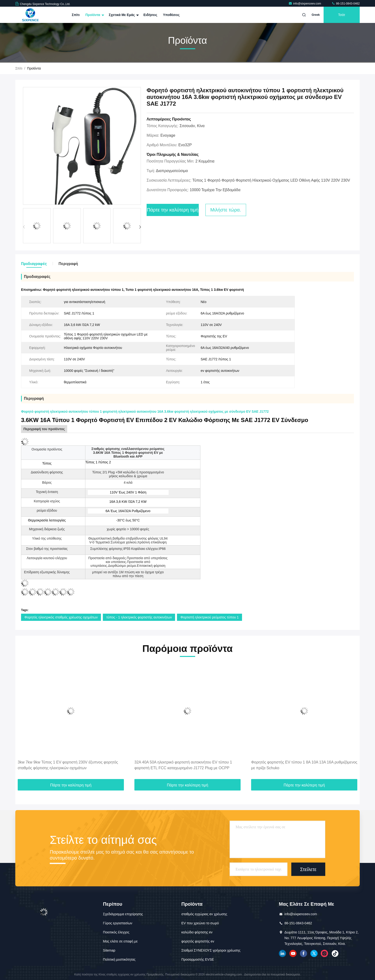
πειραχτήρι (314, 953)
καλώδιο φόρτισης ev (197, 932)
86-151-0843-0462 (346, 4)
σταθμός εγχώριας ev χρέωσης (204, 914)
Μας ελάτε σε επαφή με (120, 941)
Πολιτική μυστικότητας (119, 959)
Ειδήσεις (150, 15)
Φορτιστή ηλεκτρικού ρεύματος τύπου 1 (210, 617)
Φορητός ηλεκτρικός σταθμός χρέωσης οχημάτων (61, 617)
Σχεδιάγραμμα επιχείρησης (123, 914)
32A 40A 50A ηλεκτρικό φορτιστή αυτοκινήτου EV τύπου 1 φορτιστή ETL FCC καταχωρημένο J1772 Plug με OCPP (183, 765)
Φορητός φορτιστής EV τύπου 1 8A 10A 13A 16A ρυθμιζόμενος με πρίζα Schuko (304, 765)
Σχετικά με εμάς (123, 15)
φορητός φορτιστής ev (198, 941)
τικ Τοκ (335, 953)
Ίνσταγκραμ (325, 953)
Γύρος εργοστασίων (118, 923)
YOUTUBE (293, 953)
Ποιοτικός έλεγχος (116, 932)
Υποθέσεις (171, 15)
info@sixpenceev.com (305, 4)
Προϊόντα (94, 15)
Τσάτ (342, 15)
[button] (140, 227)
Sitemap (109, 950)
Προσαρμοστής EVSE (198, 959)
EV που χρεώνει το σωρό (200, 923)
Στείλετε (308, 869)
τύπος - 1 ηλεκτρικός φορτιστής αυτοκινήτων (139, 617)
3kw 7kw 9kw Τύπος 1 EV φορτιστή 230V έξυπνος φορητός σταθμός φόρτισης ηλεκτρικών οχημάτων (68, 765)
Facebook (303, 953)
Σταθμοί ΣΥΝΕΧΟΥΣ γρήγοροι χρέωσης (211, 950)
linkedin (282, 953)
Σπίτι (76, 15)
